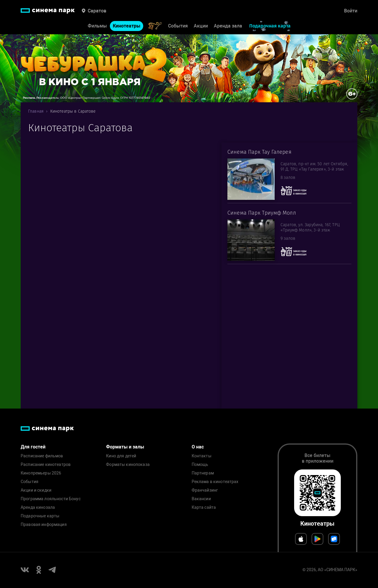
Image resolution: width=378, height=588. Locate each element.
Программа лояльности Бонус (51, 499)
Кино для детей (121, 456)
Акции (201, 26)
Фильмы (97, 26)
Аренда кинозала (38, 507)
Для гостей (33, 447)
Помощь (200, 465)
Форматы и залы (125, 447)
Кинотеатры (127, 26)
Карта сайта (204, 507)
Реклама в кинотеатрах (215, 482)
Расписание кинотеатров (46, 465)
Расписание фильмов (42, 456)
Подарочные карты (40, 516)
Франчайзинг (205, 490)
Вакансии (201, 499)
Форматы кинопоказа (128, 465)
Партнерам (203, 473)
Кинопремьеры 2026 (41, 473)
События (178, 26)
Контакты (202, 456)
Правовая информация (44, 525)
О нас (198, 447)
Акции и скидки (36, 490)
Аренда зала (228, 26)
